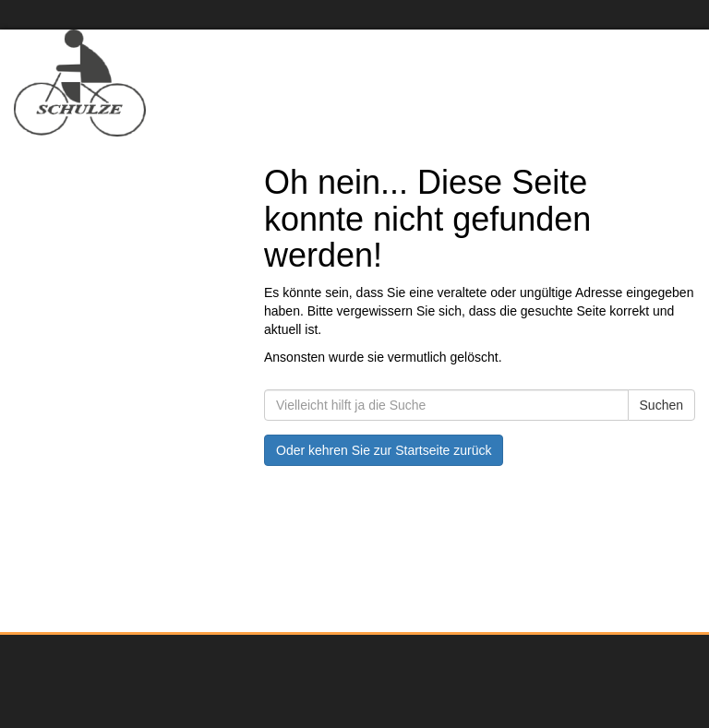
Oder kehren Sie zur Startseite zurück (384, 450)
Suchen (661, 405)
